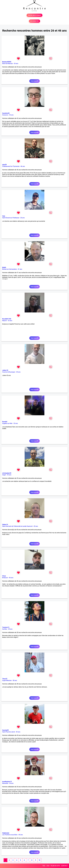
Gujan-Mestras (7, 680)
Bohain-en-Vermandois (9, 269)
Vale (4, 216)
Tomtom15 (6, 627)
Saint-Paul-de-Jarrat (9, 732)
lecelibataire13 (7, 782)
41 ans (20, 269)
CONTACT (64, 866)
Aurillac (5, 629)
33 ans (16, 423)
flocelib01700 (7, 319)
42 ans (11, 115)
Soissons (5, 115)
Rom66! (5, 422)
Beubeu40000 (7, 62)
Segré (4, 475)
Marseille (5, 783)
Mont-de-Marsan (8, 64)
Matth (4, 267)
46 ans (23, 166)
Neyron (5, 321)
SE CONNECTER (34, 21)
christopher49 (7, 473)
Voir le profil (34, 81)
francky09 (5, 730)
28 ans (10, 629)
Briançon (5, 578)
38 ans (15, 680)
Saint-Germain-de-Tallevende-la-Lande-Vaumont (17, 526)
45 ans (36, 526)
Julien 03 (5, 370)
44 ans (18, 372)
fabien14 (5, 525)
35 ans (10, 321)
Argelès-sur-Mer (7, 423)
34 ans (16, 64)
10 (39, 860)
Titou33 (5, 679)
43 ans (18, 732)
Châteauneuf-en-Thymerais (11, 166)
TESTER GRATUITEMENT (35, 15)
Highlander (6, 833)
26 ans (22, 218)
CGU (48, 866)
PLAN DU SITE (55, 866)
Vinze (4, 576)
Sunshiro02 (6, 113)
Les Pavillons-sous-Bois (10, 835)
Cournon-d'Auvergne (9, 372)
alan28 (4, 165)
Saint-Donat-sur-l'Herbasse (11, 218)
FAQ (44, 866)
